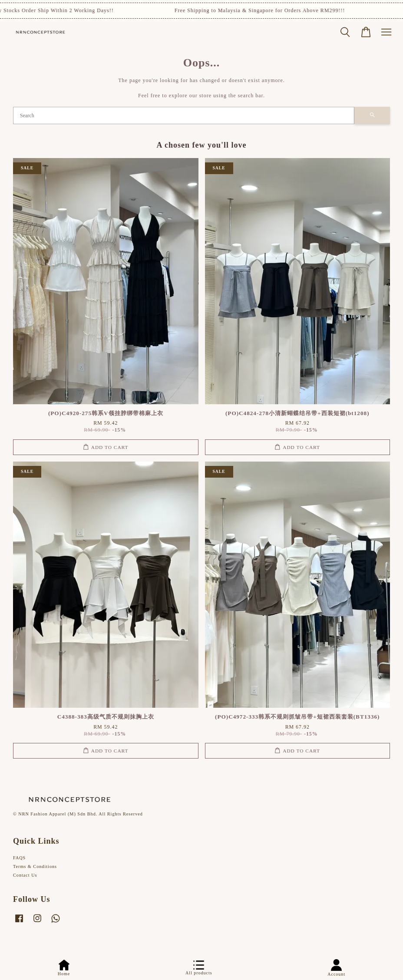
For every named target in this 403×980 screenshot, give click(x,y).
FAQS (19, 858)
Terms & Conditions (35, 866)
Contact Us (25, 875)
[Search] (184, 115)
